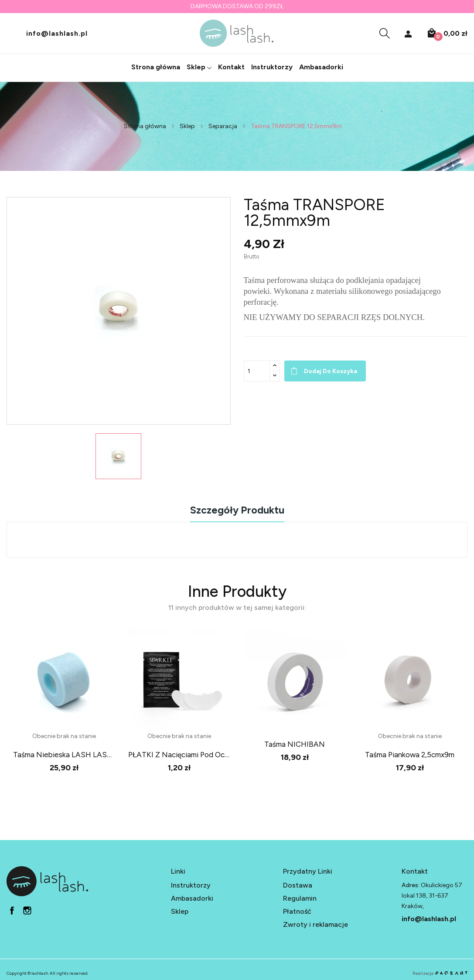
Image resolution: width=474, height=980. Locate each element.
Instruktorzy (191, 878)
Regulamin (300, 891)
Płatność (297, 904)
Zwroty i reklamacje (315, 917)
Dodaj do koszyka (331, 371)
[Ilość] (257, 371)
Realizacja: (440, 966)
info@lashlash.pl (57, 33)
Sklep (180, 904)
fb (12, 903)
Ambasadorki (192, 891)
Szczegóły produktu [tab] (237, 511)
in (27, 903)
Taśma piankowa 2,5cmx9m (410, 755)
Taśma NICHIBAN (295, 744)
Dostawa (298, 878)
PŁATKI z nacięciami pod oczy (179, 755)
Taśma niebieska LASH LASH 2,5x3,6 (64, 755)
